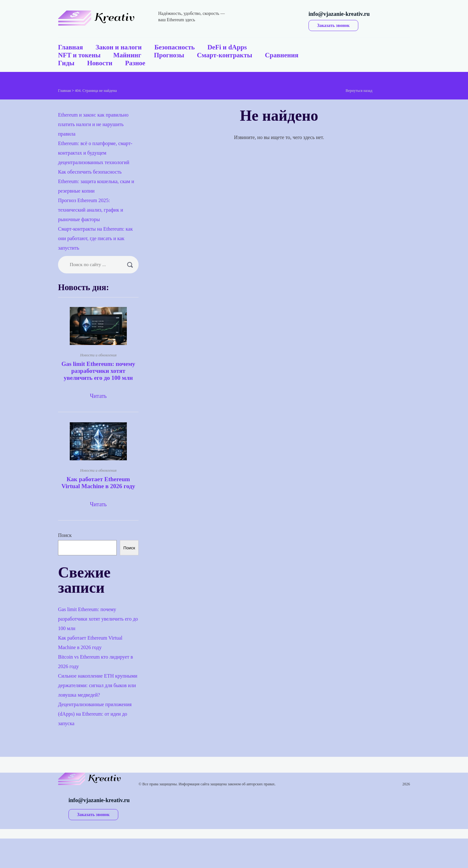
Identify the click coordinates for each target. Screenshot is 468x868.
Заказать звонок (333, 26)
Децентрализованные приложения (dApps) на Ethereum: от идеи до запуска (95, 714)
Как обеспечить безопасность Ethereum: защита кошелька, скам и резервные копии (96, 181)
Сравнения (282, 55)
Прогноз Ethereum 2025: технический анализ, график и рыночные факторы (91, 210)
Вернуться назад (359, 91)
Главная (71, 47)
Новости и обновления (98, 355)
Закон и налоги (119, 47)
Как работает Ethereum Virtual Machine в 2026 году (98, 483)
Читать (98, 396)
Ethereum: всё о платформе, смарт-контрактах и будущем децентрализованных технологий (95, 153)
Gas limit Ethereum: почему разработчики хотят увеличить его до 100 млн (98, 371)
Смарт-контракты (225, 55)
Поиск (65, 535)
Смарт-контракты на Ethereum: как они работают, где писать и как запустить (95, 238)
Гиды (66, 63)
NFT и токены (79, 55)
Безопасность (175, 47)
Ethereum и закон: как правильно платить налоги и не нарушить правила (93, 124)
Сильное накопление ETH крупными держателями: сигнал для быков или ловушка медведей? (98, 685)
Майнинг (127, 55)
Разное (135, 63)
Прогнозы (169, 55)
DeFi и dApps (227, 47)
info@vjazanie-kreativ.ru (339, 14)
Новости (100, 63)
